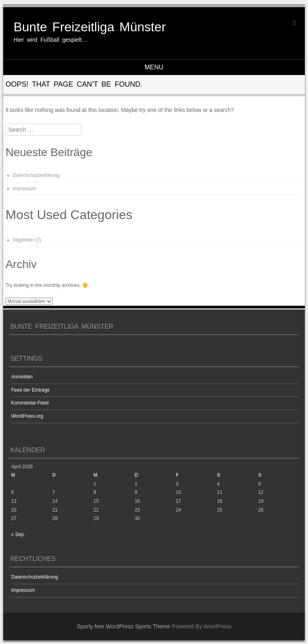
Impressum (25, 189)
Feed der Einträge (30, 390)
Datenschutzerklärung (36, 175)
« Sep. (18, 534)
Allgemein (23, 240)
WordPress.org (27, 416)
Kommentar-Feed (30, 403)
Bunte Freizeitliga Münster (90, 27)
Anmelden (22, 377)
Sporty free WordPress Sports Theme (123, 626)
